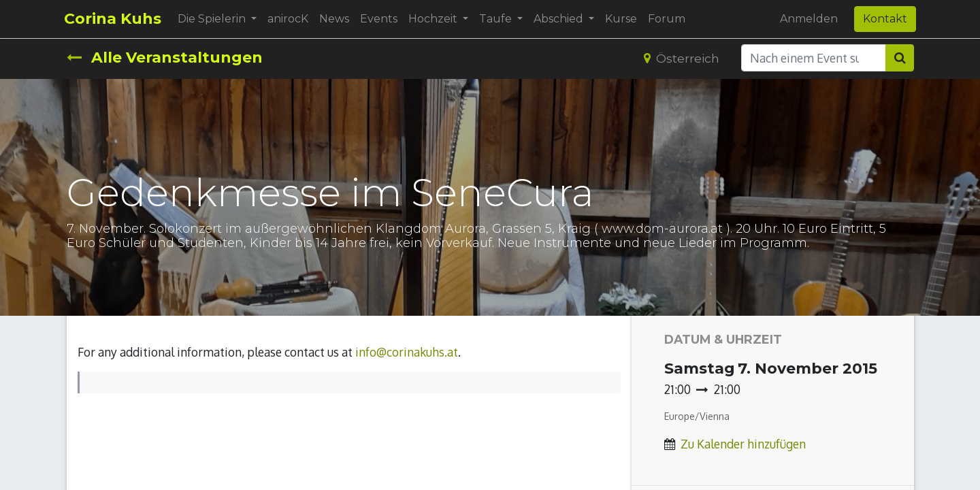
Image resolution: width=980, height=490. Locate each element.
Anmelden (807, 19)
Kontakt (883, 19)
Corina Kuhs (115, 19)
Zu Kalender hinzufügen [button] (743, 444)
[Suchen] (900, 58)
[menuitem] (291, 19)
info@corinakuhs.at (407, 352)
